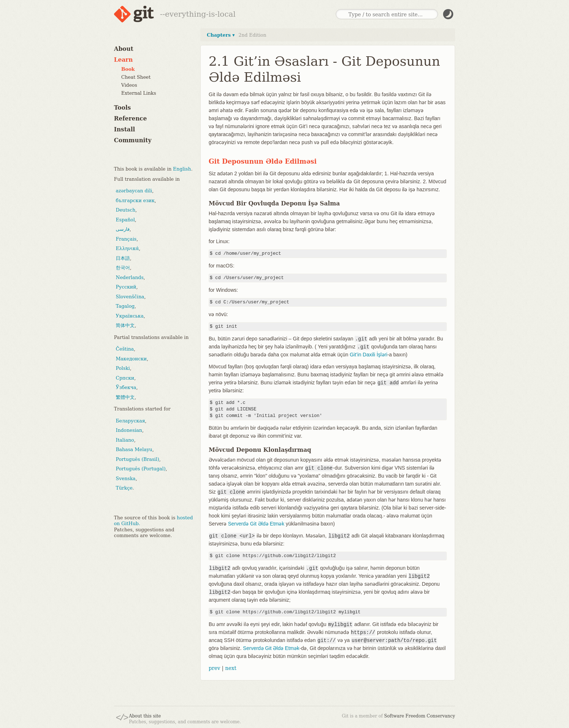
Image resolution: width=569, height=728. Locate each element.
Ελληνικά (127, 248)
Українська (130, 316)
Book (128, 69)
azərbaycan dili (134, 191)
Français (126, 239)
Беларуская (130, 421)
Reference (130, 118)
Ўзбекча (126, 387)
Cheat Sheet (136, 77)
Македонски (131, 359)
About (124, 49)
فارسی (123, 229)
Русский (126, 287)
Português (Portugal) (141, 469)
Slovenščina (130, 297)
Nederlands (130, 277)
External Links (139, 93)
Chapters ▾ (221, 35)
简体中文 (125, 325)
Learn (123, 60)
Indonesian (129, 430)
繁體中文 (125, 397)
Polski (123, 368)
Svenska (126, 478)
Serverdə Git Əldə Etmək (256, 524)
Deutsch (126, 210)
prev (214, 668)
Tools (122, 108)
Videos (129, 85)
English (182, 169)
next (231, 668)
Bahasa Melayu (134, 449)
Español (125, 220)
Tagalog (125, 306)
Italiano (125, 440)
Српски (125, 378)
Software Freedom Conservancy (420, 716)
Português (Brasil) (138, 459)
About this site (145, 716)
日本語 (123, 258)
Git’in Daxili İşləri (369, 355)
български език (135, 201)
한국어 (123, 268)
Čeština (125, 349)
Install (124, 129)
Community (133, 140)
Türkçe (124, 488)
